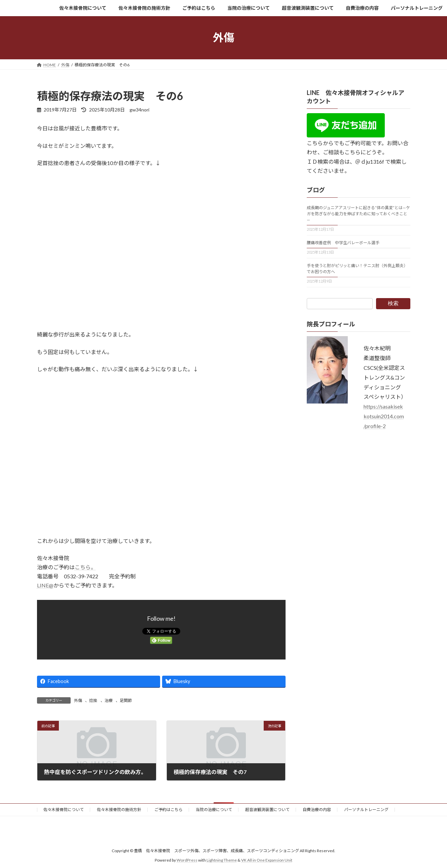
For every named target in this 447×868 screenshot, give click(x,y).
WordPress (187, 860)
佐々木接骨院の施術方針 (119, 810)
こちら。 (85, 567)
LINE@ (45, 585)
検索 (393, 303)
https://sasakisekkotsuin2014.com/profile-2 (384, 416)
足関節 (126, 700)
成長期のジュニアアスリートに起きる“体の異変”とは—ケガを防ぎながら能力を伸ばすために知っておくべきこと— (358, 214)
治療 (109, 700)
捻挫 (93, 700)
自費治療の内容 (317, 810)
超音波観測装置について (267, 810)
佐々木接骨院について (64, 810)
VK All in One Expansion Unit (267, 860)
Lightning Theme (222, 860)
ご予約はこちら (169, 810)
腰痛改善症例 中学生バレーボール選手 (343, 243)
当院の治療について (214, 810)
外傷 (78, 700)
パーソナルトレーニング (366, 810)
